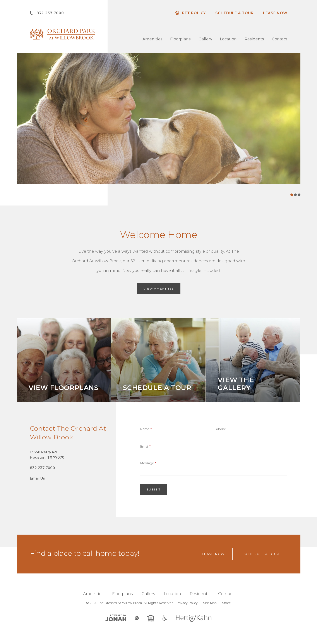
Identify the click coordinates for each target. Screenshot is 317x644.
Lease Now (275, 13)
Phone (221, 429)
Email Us (37, 479)
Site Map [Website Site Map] (210, 603)
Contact (280, 39)
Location (228, 39)
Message (148, 463)
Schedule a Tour (234, 13)
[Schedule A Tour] (158, 360)
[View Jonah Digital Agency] (116, 618)
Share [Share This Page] (226, 603)
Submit (154, 490)
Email (145, 447)
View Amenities (159, 289)
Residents (254, 39)
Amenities (153, 39)
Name (146, 429)
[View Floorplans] (64, 360)
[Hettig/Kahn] (194, 619)
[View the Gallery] (253, 360)
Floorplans (180, 39)
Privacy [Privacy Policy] (187, 603)
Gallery (205, 39)
